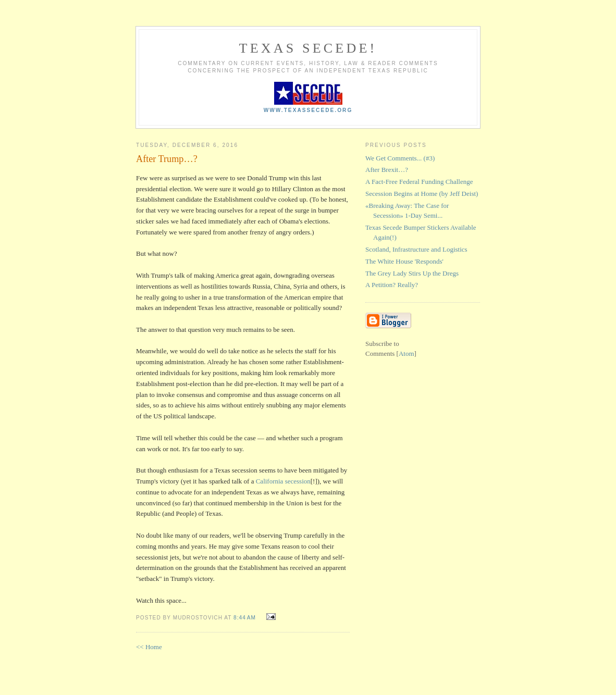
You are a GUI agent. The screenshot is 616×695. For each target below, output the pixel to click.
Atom (406, 353)
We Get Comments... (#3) (400, 158)
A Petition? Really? (392, 285)
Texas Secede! (308, 48)
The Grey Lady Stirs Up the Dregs (412, 273)
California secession (283, 481)
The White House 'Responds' (404, 261)
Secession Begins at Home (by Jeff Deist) (422, 194)
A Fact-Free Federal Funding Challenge (419, 182)
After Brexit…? (387, 170)
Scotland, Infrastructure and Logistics (416, 249)
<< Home (149, 647)
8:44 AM (246, 618)
